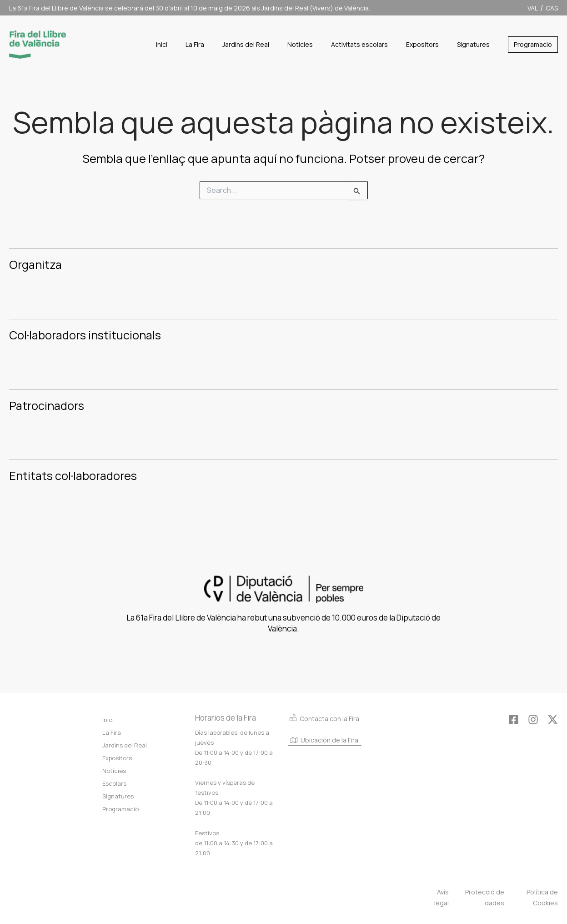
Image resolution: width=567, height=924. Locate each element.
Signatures (118, 796)
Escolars (114, 783)
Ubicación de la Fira (324, 741)
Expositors (117, 758)
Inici (108, 720)
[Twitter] (553, 720)
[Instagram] (533, 720)
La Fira (112, 732)
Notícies (114, 771)
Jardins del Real (125, 745)
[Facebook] (514, 720)
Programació (120, 809)
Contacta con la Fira (324, 718)
